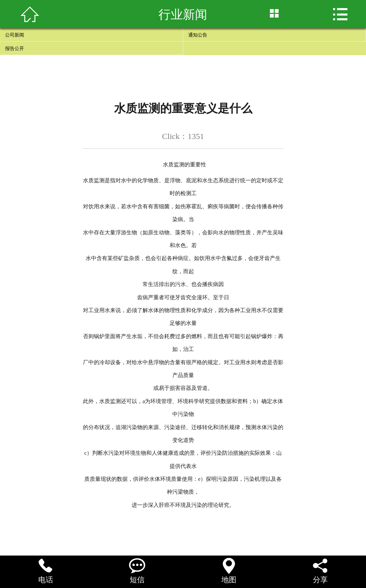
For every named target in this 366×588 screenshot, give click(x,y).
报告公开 (15, 48)
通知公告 (198, 35)
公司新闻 (15, 35)
